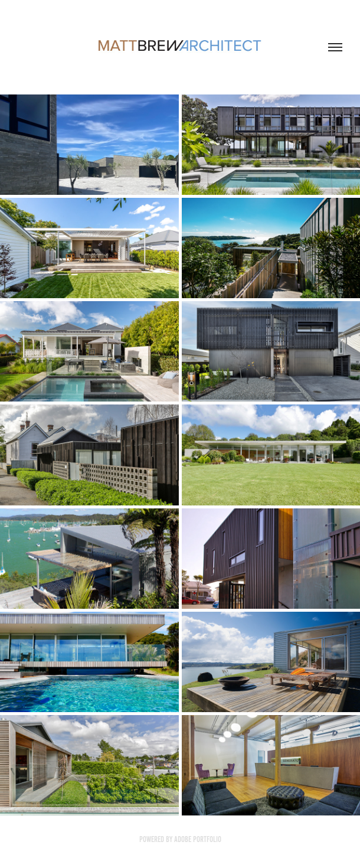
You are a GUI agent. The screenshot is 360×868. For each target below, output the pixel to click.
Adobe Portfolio (198, 839)
